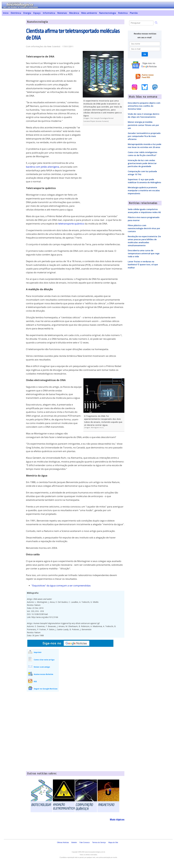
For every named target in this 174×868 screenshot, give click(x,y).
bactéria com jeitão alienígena (43, 167)
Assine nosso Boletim (43, 674)
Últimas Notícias (63, 842)
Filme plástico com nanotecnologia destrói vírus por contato (144, 228)
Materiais (62, 13)
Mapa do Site (113, 842)
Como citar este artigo (44, 660)
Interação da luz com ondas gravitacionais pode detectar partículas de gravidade (142, 163)
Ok (145, 54)
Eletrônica (16, 13)
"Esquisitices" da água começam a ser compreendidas (61, 586)
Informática (49, 13)
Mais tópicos (117, 820)
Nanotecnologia (108, 13)
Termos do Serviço (99, 842)
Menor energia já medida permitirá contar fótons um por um (143, 125)
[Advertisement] (13, 60)
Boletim (74, 842)
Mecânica (74, 13)
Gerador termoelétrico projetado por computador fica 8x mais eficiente (144, 136)
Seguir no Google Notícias (46, 689)
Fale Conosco (85, 842)
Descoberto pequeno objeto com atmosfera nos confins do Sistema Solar (144, 106)
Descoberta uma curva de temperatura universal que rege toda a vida (144, 253)
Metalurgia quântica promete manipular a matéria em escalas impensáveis (144, 190)
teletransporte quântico (71, 224)
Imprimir (38, 652)
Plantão (134, 13)
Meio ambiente (89, 13)
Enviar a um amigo (42, 667)
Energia (27, 13)
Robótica (123, 13)
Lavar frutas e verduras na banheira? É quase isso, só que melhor (143, 264)
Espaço (37, 13)
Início (6, 13)
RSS (35, 681)
